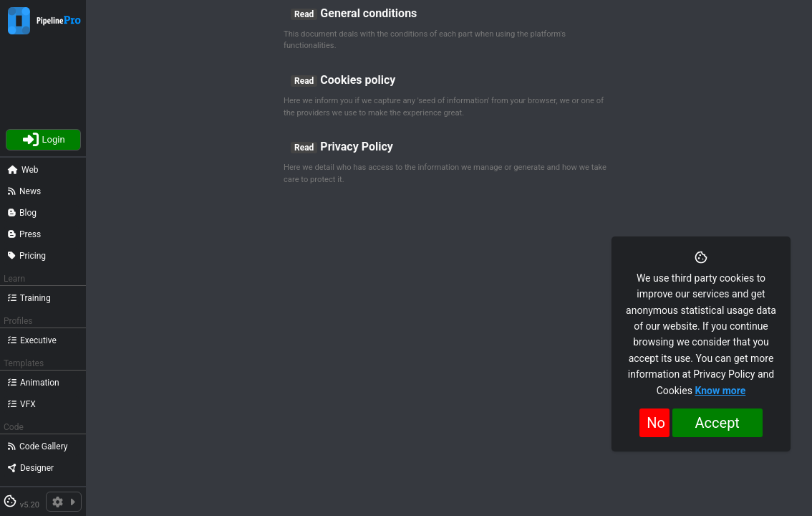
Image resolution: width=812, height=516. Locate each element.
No (656, 423)
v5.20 (30, 505)
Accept (717, 423)
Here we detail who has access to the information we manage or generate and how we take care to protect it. (445, 173)
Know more (720, 391)
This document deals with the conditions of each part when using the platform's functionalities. (425, 40)
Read (304, 14)
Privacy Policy (356, 147)
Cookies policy (358, 80)
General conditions (368, 13)
